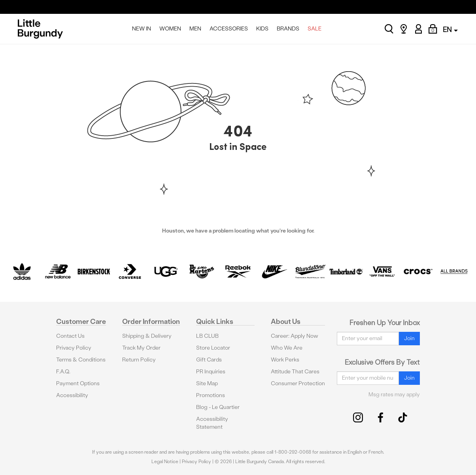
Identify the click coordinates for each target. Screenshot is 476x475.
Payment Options (78, 383)
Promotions (211, 395)
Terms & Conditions (81, 360)
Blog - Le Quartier (218, 407)
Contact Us (70, 336)
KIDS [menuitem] (262, 29)
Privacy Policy (74, 348)
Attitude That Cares (295, 372)
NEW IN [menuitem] (142, 29)
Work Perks (285, 360)
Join (409, 338)
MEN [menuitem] (195, 29)
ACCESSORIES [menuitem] (229, 29)
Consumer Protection (298, 383)
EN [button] (450, 29)
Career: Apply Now (295, 336)
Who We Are (287, 348)
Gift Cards (209, 360)
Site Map (207, 383)
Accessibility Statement (212, 423)
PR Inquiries (211, 372)
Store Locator (213, 348)
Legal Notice (165, 462)
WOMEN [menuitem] (170, 29)
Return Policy (139, 360)
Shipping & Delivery (147, 336)
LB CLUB (207, 336)
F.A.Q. (63, 372)
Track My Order (141, 348)
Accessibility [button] (72, 395)
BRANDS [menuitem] (288, 29)
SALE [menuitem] (314, 29)
